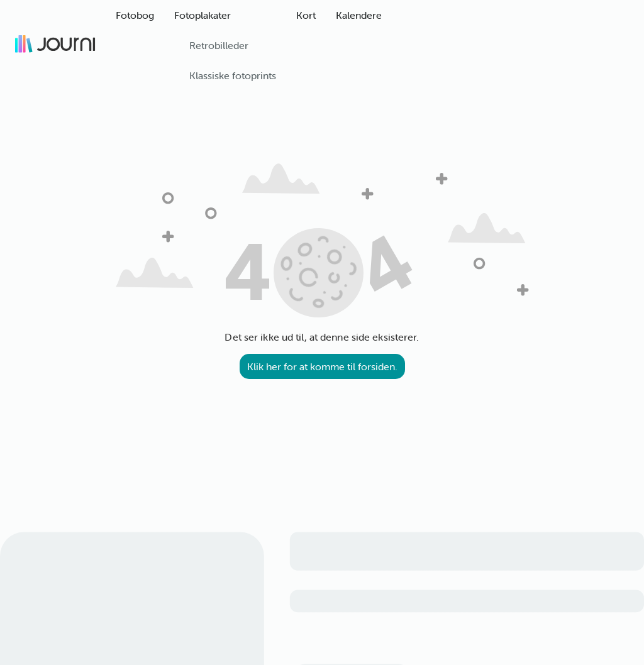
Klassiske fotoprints (233, 75)
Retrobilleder (219, 45)
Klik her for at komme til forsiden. (322, 366)
